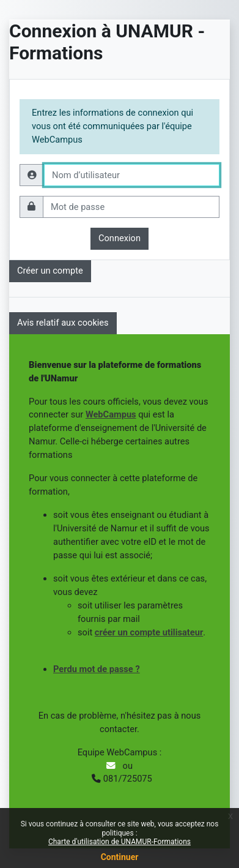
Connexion (119, 238)
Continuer (120, 857)
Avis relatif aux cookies (63, 323)
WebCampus (111, 414)
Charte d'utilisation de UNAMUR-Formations (119, 842)
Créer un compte (50, 271)
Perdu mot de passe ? (97, 669)
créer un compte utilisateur (149, 632)
